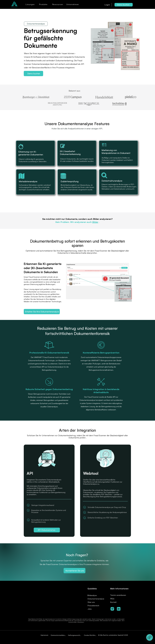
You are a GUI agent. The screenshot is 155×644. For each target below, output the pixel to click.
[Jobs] (94, 609)
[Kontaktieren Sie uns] (74, 571)
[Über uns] (92, 602)
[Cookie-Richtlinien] (91, 635)
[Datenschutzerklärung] (59, 635)
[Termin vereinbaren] (121, 595)
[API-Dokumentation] (47, 530)
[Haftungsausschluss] (75, 635)
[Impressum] (45, 635)
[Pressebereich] (95, 605)
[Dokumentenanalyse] (96, 599)
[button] (30, 4)
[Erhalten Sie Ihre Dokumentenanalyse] (42, 312)
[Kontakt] (118, 602)
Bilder (95, 222)
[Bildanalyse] (95, 595)
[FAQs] (118, 599)
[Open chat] (150, 637)
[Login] (108, 5)
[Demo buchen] (124, 5)
